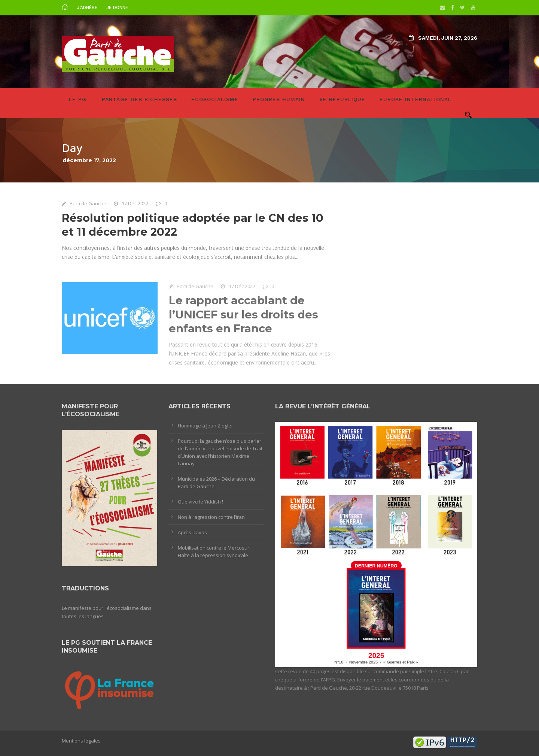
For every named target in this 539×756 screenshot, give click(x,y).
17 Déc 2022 (135, 203)
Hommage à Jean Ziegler (205, 426)
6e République (342, 99)
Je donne (117, 7)
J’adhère (87, 7)
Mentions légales (81, 741)
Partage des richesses (139, 99)
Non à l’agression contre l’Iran (211, 517)
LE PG (78, 99)
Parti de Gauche (88, 203)
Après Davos (192, 532)
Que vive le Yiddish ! (200, 502)
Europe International (415, 99)
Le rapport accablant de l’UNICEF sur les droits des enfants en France (243, 316)
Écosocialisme (215, 99)
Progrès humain (279, 99)
